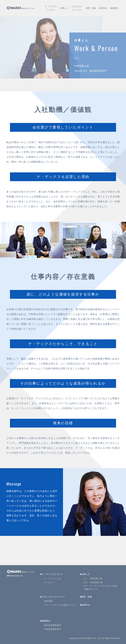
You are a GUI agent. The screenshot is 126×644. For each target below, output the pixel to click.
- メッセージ (49, 582)
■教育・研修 (86, 597)
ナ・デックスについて (51, 8)
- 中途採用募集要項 (52, 629)
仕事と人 (64, 8)
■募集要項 (45, 621)
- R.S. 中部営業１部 (93, 582)
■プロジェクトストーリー (53, 597)
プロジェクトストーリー (77, 8)
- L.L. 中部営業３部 (92, 579)
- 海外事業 (48, 601)
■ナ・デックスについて (52, 574)
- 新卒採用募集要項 (52, 625)
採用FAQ (103, 8)
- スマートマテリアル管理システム (59, 605)
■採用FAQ (85, 605)
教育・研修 (91, 8)
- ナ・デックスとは (52, 579)
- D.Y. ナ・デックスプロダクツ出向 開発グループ (101, 588)
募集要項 (114, 8)
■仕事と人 (85, 574)
